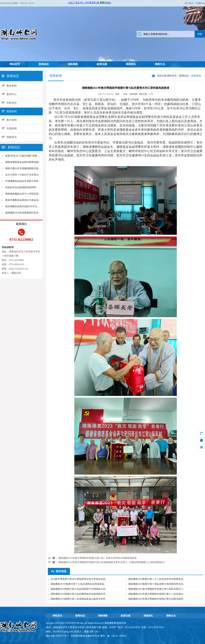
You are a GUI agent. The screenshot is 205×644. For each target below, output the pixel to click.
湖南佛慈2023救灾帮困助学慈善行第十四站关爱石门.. (156, 589)
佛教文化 (160, 64)
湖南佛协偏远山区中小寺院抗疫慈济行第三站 (29, 194)
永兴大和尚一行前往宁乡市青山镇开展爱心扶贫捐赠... (34, 175)
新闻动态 (44, 64)
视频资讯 (9, 137)
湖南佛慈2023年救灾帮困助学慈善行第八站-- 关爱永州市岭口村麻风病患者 (97, 558)
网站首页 (15, 64)
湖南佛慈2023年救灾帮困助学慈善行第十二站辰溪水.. (156, 594)
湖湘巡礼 (131, 64)
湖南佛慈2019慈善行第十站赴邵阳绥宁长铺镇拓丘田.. (78, 589)
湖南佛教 (73, 64)
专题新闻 (9, 128)
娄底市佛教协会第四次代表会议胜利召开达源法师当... (34, 200)
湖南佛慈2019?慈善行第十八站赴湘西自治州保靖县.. (78, 584)
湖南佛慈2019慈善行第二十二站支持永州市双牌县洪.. (156, 579)
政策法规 (102, 64)
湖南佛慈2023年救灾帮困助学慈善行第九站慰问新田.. (156, 599)
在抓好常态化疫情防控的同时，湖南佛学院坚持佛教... (34, 187)
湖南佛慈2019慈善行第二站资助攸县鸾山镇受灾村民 (78, 599)
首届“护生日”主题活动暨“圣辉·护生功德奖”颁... (30, 156)
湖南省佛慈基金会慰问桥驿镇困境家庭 (25, 162)
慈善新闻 (9, 111)
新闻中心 (9, 94)
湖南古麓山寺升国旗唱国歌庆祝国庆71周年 (28, 168)
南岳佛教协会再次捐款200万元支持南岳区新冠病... (32, 206)
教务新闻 (9, 86)
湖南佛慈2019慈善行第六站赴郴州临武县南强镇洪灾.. (78, 594)
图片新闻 (9, 120)
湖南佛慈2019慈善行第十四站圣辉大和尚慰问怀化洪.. (156, 584)
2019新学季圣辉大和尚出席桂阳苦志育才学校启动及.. (78, 579)
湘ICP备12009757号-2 (57, 636)
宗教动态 (9, 103)
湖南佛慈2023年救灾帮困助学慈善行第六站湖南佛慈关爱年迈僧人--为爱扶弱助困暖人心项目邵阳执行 (111, 562)
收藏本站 (201, 3)
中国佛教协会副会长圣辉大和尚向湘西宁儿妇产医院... (34, 181)
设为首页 (189, 3)
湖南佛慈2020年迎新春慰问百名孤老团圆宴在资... (31, 213)
